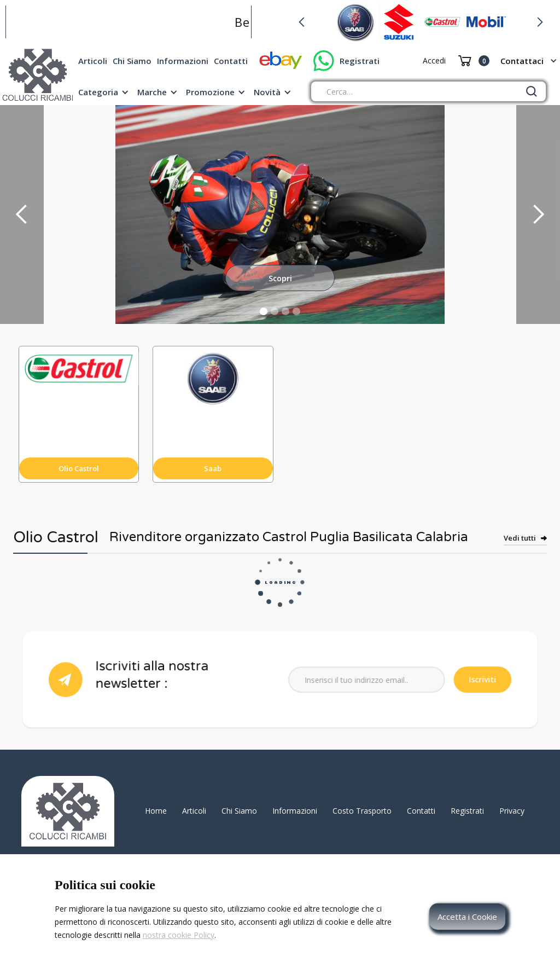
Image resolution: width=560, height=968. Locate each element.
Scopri (280, 278)
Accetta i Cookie (467, 917)
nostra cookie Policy (179, 935)
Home (156, 811)
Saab (213, 468)
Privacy (512, 811)
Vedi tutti (520, 538)
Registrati (360, 61)
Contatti (231, 61)
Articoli (93, 61)
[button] (302, 22)
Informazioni (183, 61)
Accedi (434, 60)
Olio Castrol (79, 468)
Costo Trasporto (362, 811)
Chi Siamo (132, 61)
